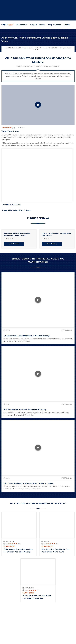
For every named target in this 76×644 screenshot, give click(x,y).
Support (42, 25)
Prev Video (15, 244)
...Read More (6, 205)
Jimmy (46, 66)
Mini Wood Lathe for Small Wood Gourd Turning (25, 410)
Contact (67, 25)
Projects (34, 25)
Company (57, 25)
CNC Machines (21, 25)
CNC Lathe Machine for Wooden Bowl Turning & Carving (28, 483)
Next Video (51, 244)
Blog (50, 25)
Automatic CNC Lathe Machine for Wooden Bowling (26, 336)
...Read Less (16, 205)
